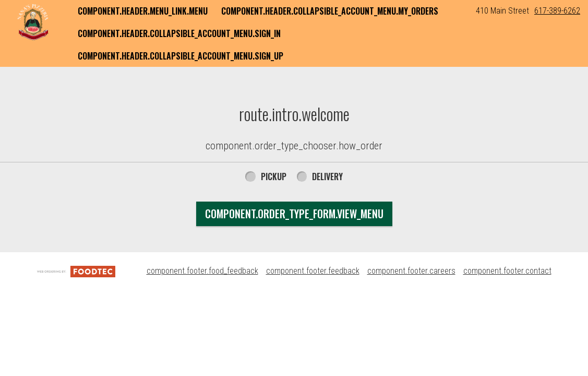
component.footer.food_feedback (202, 271)
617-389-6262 (557, 11)
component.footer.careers (411, 271)
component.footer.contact (507, 271)
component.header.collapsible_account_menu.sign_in (179, 33)
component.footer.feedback (313, 271)
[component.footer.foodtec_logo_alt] (76, 271)
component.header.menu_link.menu (143, 11)
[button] (33, 22)
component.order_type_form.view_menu (294, 214)
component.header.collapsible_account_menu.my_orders (330, 11)
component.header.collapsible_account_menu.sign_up (181, 56)
